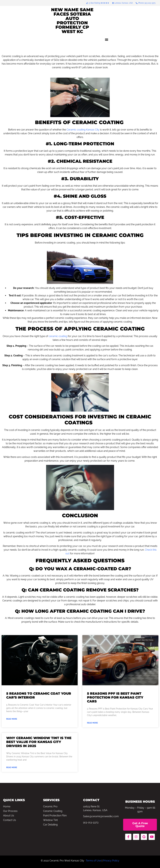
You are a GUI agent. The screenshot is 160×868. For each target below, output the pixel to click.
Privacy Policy (111, 861)
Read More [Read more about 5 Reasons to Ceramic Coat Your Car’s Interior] (12, 719)
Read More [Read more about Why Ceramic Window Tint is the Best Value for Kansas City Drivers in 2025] (12, 767)
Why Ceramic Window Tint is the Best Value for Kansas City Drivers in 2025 (39, 742)
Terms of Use (93, 861)
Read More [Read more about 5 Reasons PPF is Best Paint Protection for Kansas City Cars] (92, 723)
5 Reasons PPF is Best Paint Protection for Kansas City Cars (115, 697)
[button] (107, 39)
